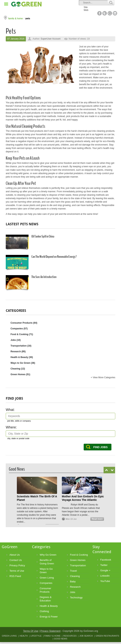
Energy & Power (49, 617)
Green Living (47, 578)
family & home (16, 19)
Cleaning (18, 369)
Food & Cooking (22, 334)
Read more (97, 519)
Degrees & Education (45, 599)
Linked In (115, 13)
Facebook (99, 13)
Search (111, 3)
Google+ (110, 13)
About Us (14, 555)
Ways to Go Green (23, 363)
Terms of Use (17, 571)
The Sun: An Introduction (31, 283)
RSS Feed (15, 576)
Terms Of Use (31, 631)
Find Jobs (100, 447)
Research (18, 351)
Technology (76, 598)
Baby (73, 581)
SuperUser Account (50, 39)
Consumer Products (24, 323)
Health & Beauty (22, 357)
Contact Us (16, 560)
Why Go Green (48, 555)
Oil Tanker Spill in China (30, 242)
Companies (19, 329)
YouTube (105, 581)
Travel (73, 571)
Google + (105, 570)
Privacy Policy (17, 565)
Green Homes (20, 374)
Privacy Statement (50, 631)
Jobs (16, 340)
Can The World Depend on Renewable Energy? (41, 263)
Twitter (105, 13)
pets (28, 19)
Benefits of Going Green (47, 562)
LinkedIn (105, 576)
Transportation (21, 346)
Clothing (44, 611)
